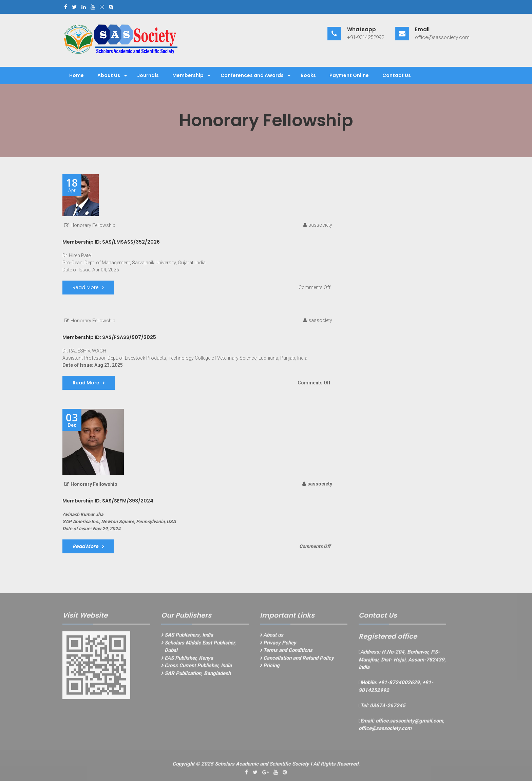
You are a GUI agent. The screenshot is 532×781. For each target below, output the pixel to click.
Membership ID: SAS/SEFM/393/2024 (108, 501)
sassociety (320, 225)
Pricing (271, 667)
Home (77, 75)
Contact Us (397, 75)
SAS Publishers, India (189, 637)
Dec (72, 420)
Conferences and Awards (252, 75)
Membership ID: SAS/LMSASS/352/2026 (111, 242)
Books (308, 75)
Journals (148, 75)
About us (273, 637)
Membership (188, 75)
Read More (86, 287)
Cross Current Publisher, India (198, 667)
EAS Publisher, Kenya (189, 660)
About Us (109, 75)
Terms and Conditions (288, 652)
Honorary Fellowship (93, 225)
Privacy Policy (280, 645)
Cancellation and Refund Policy (299, 660)
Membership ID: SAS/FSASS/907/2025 (109, 337)
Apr (72, 185)
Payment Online (349, 75)
